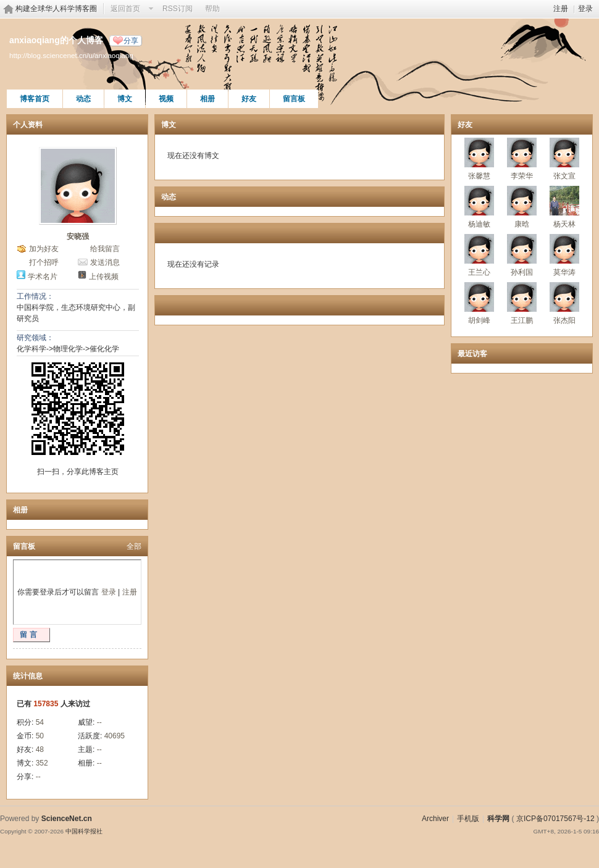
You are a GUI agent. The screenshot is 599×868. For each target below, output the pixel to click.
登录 (585, 9)
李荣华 (522, 176)
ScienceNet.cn (67, 819)
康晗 (522, 224)
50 (40, 736)
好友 (249, 99)
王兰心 (479, 272)
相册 (207, 99)
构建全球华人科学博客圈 (56, 9)
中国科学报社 (84, 831)
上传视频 (104, 277)
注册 (561, 9)
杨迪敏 (479, 224)
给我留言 (105, 249)
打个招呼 (44, 262)
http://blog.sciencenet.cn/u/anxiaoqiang (71, 55)
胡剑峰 (479, 320)
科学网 (498, 819)
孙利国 (522, 272)
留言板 (294, 99)
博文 (125, 99)
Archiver (435, 819)
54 (40, 722)
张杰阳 (564, 320)
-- (99, 722)
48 (40, 749)
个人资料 (28, 125)
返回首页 (125, 9)
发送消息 (105, 262)
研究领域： (35, 338)
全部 (134, 546)
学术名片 (43, 277)
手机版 (468, 819)
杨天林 (564, 224)
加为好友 (44, 249)
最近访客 (472, 354)
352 (42, 763)
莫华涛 (564, 272)
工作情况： (35, 296)
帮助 (212, 9)
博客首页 (35, 99)
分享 (131, 41)
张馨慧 (479, 176)
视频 (166, 99)
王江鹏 (522, 320)
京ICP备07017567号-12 (555, 819)
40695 (115, 736)
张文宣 (564, 176)
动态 (83, 99)
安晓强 (78, 236)
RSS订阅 (178, 9)
